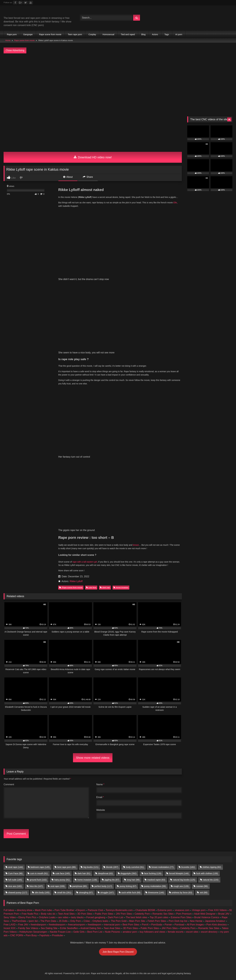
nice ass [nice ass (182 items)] (15, 636)
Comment (9, 534)
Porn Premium (184, 664)
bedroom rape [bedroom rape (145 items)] (40, 617)
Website (101, 560)
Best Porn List (95, 682)
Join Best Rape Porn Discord (118, 702)
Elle (175, 203)
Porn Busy (31, 685)
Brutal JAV (224, 664)
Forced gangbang (96, 667)
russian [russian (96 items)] (202, 636)
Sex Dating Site (49, 678)
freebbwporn (94, 675)
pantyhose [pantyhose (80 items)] (79, 636)
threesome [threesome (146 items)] (156, 642)
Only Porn (75, 671)
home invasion (121, 337)
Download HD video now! (93, 157)
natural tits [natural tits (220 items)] (211, 630)
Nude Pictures (113, 682)
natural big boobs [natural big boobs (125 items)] (184, 630)
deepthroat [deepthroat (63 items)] (105, 623)
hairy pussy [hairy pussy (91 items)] (62, 630)
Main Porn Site (137, 671)
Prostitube (57, 685)
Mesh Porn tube (43, 660)
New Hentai (196, 671)
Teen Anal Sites (66, 664)
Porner (168, 675)
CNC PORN (17, 685)
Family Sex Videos (28, 678)
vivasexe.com (182, 660)
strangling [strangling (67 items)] (86, 642)
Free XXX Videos (217, 660)
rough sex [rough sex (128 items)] (181, 636)
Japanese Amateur (215, 671)
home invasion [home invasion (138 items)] (87, 630)
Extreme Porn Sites (181, 667)
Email (100, 547)
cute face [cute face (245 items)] (63, 623)
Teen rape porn (75, 34)
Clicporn (81, 660)
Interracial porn (112, 675)
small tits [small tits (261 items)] (64, 642)
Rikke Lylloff (76, 331)
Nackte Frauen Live (60, 682)
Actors (155, 34)
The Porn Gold (119, 671)
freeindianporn (38, 675)
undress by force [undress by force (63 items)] (182, 642)
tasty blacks (77, 667)
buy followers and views (152, 682)
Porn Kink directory (217, 675)
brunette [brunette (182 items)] (188, 617)
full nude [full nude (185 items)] (15, 630)
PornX (145, 675)
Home (8, 40)
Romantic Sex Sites (163, 664)
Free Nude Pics (30, 664)
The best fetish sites (137, 667)
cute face (91, 337)
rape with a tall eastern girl (85, 312)
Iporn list (33, 671)
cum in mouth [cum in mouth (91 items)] (39, 623)
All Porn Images (195, 675)
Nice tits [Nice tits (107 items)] (36, 636)
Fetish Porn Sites (157, 671)
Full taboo (9, 660)
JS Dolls (63, 671)
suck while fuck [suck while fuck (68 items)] (131, 642)
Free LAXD (10, 675)
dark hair (105, 337)
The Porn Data (48, 671)
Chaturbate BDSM (145, 660)
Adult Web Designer (205, 664)
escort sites (192, 682)
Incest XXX (10, 678)
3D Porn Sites (85, 664)
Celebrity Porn (142, 664)
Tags (167, 34)
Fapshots (44, 685)
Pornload (179, 675)
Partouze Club (95, 660)
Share (88, 177)
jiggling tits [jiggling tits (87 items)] (112, 630)
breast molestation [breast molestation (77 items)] (162, 617)
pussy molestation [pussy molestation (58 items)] (155, 636)
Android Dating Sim (91, 678)
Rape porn (12, 34)
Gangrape (28, 34)
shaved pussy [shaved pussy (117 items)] (18, 642)
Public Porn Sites (104, 664)
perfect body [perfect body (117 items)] (103, 636)
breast (136, 295)
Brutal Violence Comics (207, 667)
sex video (63, 667)
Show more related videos (93, 508)
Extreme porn (165, 660)
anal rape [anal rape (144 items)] (16, 617)
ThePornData (19, 671)
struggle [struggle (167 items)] (107, 642)
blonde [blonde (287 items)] (112, 617)
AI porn (179, 34)
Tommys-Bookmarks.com (119, 660)
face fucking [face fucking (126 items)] (153, 623)
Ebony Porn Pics (27, 667)
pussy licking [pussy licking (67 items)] (128, 636)
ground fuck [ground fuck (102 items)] (38, 630)
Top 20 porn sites (159, 667)
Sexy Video (10, 667)
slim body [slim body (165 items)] (42, 642)
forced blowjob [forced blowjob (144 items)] (179, 623)
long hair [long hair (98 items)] (133, 630)
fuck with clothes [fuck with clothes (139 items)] (207, 623)
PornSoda (157, 675)
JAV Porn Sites (124, 664)
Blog (143, 34)
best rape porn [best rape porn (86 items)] (67, 617)
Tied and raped (128, 34)
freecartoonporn (77, 675)
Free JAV (23, 675)
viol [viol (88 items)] (204, 642)
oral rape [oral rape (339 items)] (57, 636)
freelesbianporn (57, 675)
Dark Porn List (116, 667)
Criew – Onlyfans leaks (96, 671)
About (68, 177)
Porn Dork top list (178, 671)
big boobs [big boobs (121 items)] (91, 617)
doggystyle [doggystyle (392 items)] (128, 623)
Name (100, 534)
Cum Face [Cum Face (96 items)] (15, 623)
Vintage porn (199, 660)
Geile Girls (79, 682)
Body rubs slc (48, 664)
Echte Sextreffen (69, 678)
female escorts (176, 682)
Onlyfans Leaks (47, 667)
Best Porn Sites (131, 675)
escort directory (209, 682)
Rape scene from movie (50, 34)
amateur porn (130, 682)
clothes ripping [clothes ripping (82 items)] (212, 617)
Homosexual (108, 34)
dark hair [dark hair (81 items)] (84, 623)
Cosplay (92, 34)
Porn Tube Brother (64, 660)
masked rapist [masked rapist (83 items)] (156, 630)
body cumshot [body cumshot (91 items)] (135, 617)
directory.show (25, 660)
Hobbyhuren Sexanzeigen (33, 682)
